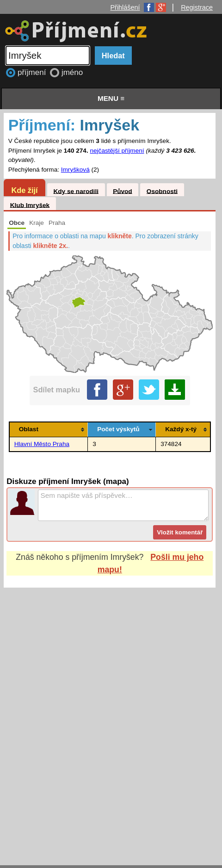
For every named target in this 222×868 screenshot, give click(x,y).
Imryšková (75, 170)
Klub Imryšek (30, 205)
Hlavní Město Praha (42, 444)
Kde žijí (24, 190)
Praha (57, 223)
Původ (123, 191)
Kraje (37, 223)
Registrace (197, 7)
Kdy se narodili (76, 191)
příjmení (33, 72)
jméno (72, 72)
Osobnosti (162, 191)
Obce (17, 223)
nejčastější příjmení (117, 151)
